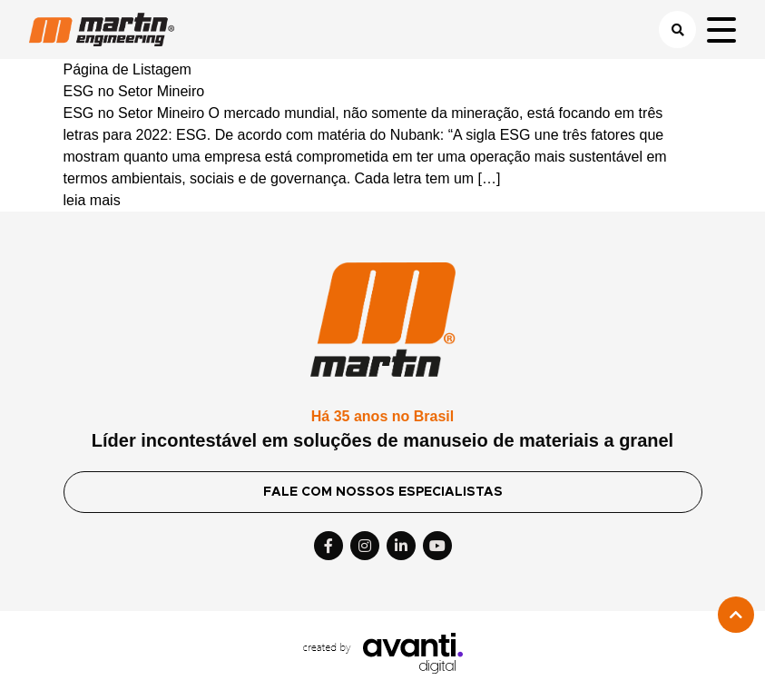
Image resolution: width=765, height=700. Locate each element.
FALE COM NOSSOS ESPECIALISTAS (383, 492)
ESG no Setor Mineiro (134, 91)
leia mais (92, 200)
